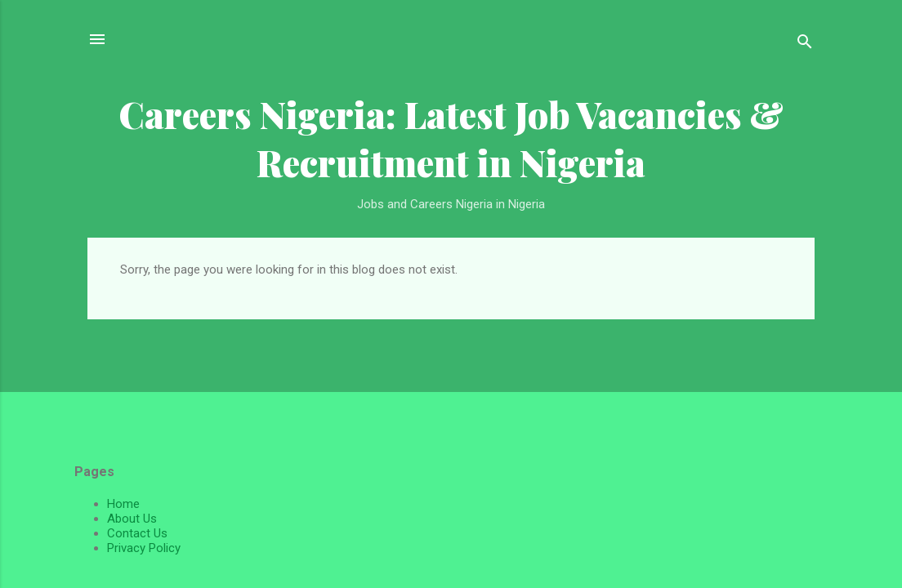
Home (123, 504)
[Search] (805, 45)
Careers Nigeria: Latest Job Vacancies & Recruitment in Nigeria (451, 138)
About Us (132, 519)
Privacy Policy (144, 548)
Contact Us (137, 533)
